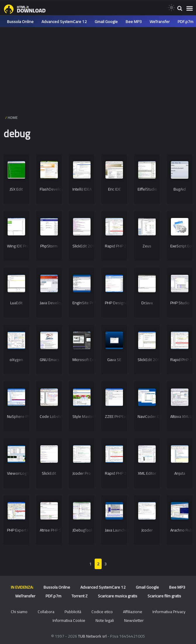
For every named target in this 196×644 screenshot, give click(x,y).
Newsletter (134, 620)
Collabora (46, 612)
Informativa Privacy (169, 612)
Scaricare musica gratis (118, 596)
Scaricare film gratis (164, 596)
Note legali (105, 620)
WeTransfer (160, 22)
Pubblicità (73, 612)
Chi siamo (19, 612)
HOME (13, 118)
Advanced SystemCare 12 (64, 22)
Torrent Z (80, 596)
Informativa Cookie (69, 620)
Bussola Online (20, 22)
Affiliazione (133, 612)
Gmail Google (106, 22)
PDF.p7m (185, 22)
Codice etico (102, 612)
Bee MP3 (134, 22)
